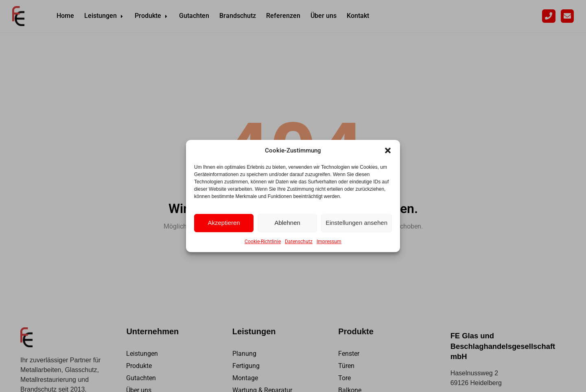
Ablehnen (287, 223)
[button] (388, 150)
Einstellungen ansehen (356, 223)
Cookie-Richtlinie (263, 242)
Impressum (329, 242)
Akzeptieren (224, 223)
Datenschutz (299, 242)
